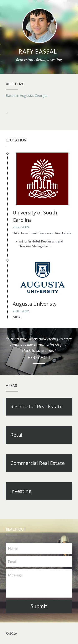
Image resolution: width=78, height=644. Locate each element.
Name (13, 548)
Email (12, 562)
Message (15, 575)
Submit (39, 606)
